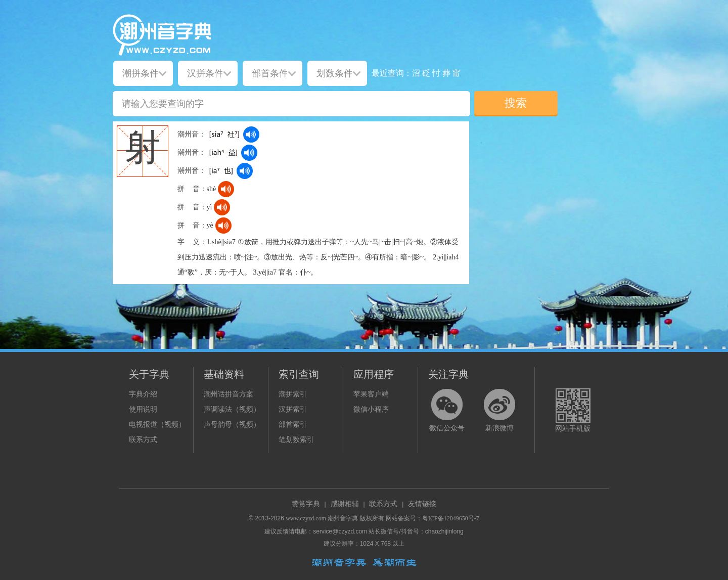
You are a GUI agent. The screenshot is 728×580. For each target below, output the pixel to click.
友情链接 (422, 504)
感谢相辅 (345, 504)
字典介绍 (143, 394)
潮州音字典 (343, 518)
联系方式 (143, 440)
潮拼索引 (293, 394)
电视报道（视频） (157, 425)
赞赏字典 (306, 504)
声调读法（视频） (232, 409)
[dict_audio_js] (251, 135)
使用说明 (143, 409)
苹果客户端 (371, 394)
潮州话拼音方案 (229, 394)
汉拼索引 (293, 409)
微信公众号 (447, 428)
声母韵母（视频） (232, 425)
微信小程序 (371, 409)
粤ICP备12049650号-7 (451, 518)
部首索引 (293, 425)
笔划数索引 (296, 440)
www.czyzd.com (306, 518)
